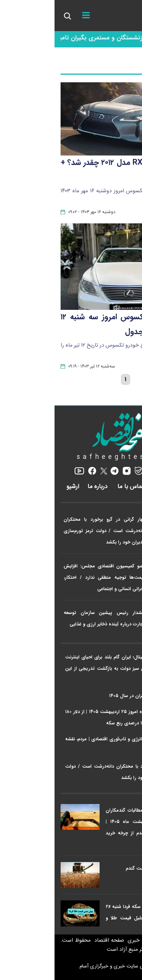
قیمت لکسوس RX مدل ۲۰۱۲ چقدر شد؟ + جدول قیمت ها (71, 170)
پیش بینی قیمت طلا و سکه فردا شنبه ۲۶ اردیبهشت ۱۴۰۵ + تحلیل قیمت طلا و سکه (92, 918)
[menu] (31, 16)
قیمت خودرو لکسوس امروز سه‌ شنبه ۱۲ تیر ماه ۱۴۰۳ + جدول (71, 324)
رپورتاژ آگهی (115, 487)
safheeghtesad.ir (71, 457)
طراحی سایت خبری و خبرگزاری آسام (71, 966)
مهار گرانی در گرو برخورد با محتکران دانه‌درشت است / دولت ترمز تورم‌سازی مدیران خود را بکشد (50, 531)
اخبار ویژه (125, 503)
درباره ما (44, 487)
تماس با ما (77, 487)
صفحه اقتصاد (54, 941)
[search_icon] (13, 16)
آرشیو (18, 487)
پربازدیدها (124, 793)
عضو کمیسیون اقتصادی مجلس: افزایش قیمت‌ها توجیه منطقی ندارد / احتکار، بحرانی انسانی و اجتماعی (50, 577)
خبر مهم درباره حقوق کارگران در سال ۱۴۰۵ (95, 696)
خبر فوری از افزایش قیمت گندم (102, 868)
